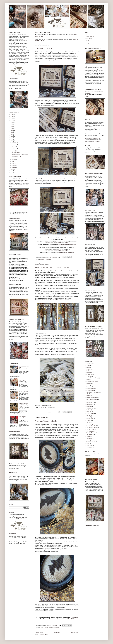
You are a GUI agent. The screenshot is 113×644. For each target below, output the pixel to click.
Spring (88, 417)
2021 (12, 125)
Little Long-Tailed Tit (23, 392)
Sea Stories (89, 415)
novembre (14, 145)
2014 (12, 139)
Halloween (42, 259)
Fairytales (89, 383)
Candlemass (89, 373)
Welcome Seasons (91, 442)
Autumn (88, 366)
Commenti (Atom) (44, 635)
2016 (12, 135)
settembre (14, 149)
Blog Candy (89, 369)
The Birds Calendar (91, 426)
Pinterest (19, 517)
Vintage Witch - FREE (46, 421)
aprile (13, 161)
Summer (88, 421)
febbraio (14, 165)
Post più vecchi (75, 632)
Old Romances (52, 628)
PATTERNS (89, 39)
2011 (12, 172)
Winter (88, 444)
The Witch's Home (44, 48)
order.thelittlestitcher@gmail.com (67, 244)
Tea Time (89, 422)
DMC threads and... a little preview (52, 268)
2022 (12, 123)
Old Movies (89, 406)
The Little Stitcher (91, 431)
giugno (14, 159)
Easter (88, 380)
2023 (12, 121)
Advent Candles (90, 364)
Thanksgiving (90, 424)
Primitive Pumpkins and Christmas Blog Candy (23, 405)
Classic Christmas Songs (92, 378)
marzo (14, 163)
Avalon (88, 367)
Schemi (89, 93)
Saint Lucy (89, 412)
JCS (87, 394)
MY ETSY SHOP (90, 37)
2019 (12, 129)
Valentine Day (90, 438)
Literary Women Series (92, 399)
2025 (12, 117)
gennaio (14, 167)
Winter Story (89, 445)
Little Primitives (48, 259)
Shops (88, 40)
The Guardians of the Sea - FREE (24, 367)
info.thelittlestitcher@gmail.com (92, 128)
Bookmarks (89, 371)
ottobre (14, 147)
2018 (12, 131)
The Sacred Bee (90, 435)
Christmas (89, 376)
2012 (12, 170)
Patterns (87, 96)
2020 (12, 127)
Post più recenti (39, 632)
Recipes (88, 410)
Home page (57, 632)
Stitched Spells (90, 419)
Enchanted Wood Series (92, 382)
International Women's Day (93, 392)
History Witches (90, 390)
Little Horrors (89, 401)
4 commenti (54, 412)
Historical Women (91, 389)
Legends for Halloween (92, 397)
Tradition (89, 436)
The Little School (90, 429)
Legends (88, 396)
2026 (12, 115)
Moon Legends (90, 405)
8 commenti (54, 257)
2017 (12, 133)
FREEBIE (89, 42)
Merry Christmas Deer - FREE (23, 380)
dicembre (14, 143)
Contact (88, 44)
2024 (12, 119)
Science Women (90, 413)
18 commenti (55, 625)
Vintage (57, 628)
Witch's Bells (89, 447)
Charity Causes (90, 374)
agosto (14, 151)
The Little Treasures (91, 433)
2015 (12, 137)
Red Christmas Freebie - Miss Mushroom (22, 418)
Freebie (42, 628)
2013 (12, 141)
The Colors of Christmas (92, 428)
